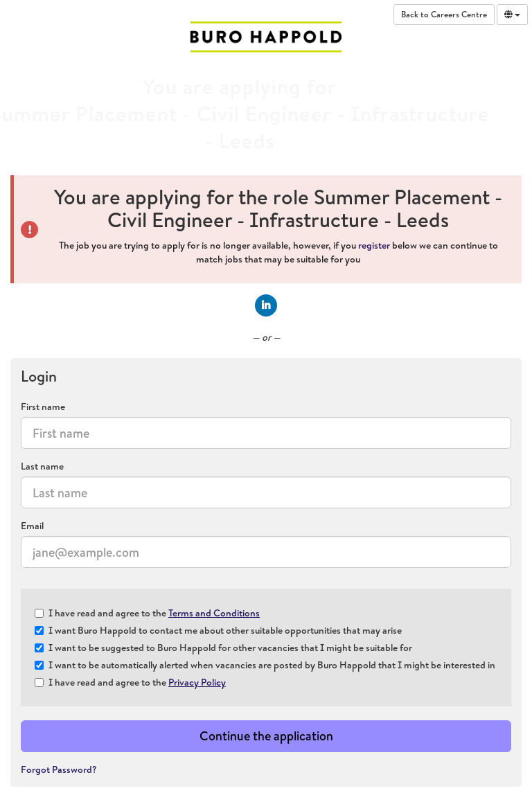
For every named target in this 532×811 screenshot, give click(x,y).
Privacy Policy (197, 682)
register (374, 245)
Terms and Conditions (214, 613)
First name (43, 407)
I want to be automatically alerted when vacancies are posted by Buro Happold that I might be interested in (265, 665)
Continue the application (266, 736)
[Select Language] (512, 15)
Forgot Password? (59, 769)
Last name (42, 466)
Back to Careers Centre (444, 14)
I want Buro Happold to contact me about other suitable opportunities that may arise (218, 630)
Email (32, 526)
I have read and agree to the (147, 613)
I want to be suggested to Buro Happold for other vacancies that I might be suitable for (223, 648)
